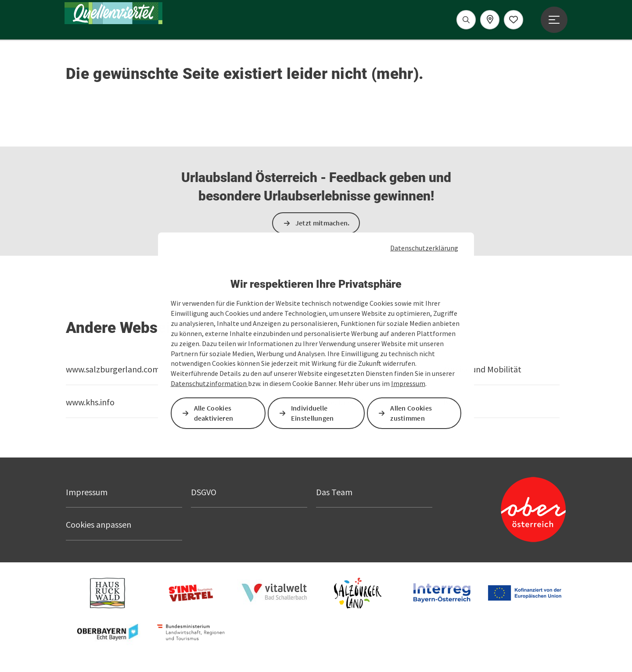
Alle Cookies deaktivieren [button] (214, 413)
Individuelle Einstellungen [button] (312, 413)
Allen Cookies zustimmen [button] (411, 413)
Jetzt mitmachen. (323, 223)
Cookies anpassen (99, 524)
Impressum (408, 383)
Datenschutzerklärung (424, 248)
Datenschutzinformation (209, 383)
